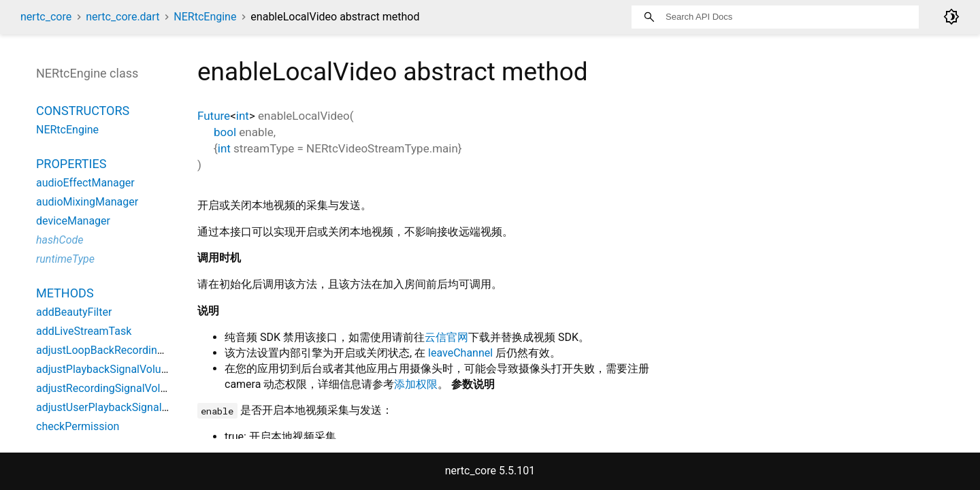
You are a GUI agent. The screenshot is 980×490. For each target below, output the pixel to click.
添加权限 (416, 384)
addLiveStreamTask (84, 331)
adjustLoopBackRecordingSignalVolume (133, 350)
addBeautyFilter (74, 312)
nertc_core (46, 17)
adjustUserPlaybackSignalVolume (117, 407)
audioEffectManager (85, 183)
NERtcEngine (205, 17)
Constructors (83, 111)
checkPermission (78, 426)
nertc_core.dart (122, 17)
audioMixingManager (87, 202)
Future (214, 116)
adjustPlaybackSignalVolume (106, 369)
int (243, 116)
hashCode (60, 240)
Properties (71, 164)
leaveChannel (460, 353)
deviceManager (73, 221)
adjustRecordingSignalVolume (109, 388)
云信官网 (446, 337)
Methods (65, 293)
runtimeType (65, 259)
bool (225, 132)
